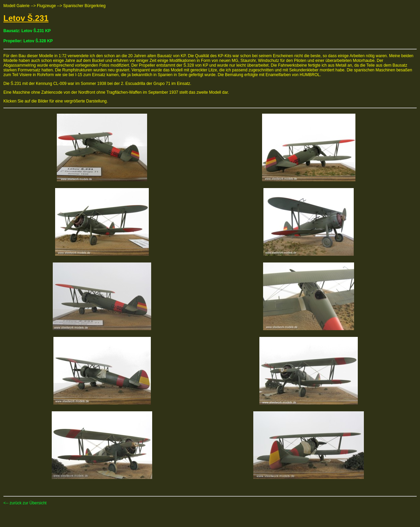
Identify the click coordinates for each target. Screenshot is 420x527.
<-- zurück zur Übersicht (25, 503)
